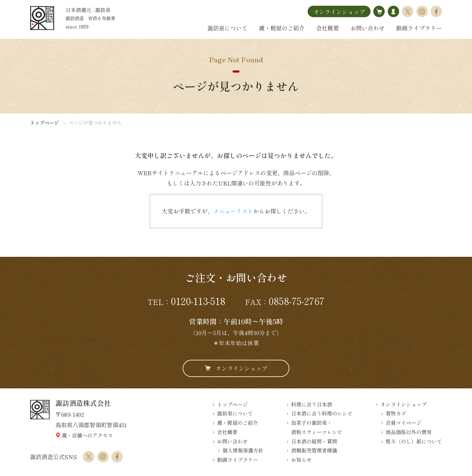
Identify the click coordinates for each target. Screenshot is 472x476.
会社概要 (328, 28)
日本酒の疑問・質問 (314, 441)
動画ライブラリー (419, 28)
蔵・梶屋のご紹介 (282, 28)
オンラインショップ (339, 12)
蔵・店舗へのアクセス (87, 435)
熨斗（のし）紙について (414, 441)
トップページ (45, 123)
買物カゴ (396, 414)
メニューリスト (233, 211)
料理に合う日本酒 (312, 404)
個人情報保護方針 (243, 451)
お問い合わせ (368, 28)
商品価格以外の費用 (409, 432)
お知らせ (301, 460)
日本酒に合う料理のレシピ (322, 414)
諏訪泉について (227, 28)
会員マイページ (404, 423)
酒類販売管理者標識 (314, 451)
